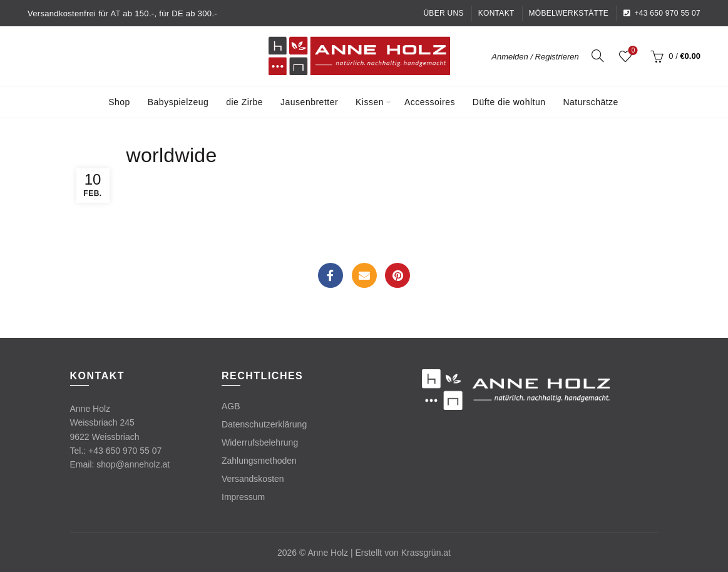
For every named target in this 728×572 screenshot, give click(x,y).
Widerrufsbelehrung (260, 442)
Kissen (370, 102)
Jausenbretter (309, 102)
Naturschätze (590, 102)
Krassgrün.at (426, 553)
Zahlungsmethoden (259, 461)
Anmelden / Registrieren (535, 57)
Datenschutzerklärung (264, 424)
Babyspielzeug (178, 102)
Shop (119, 102)
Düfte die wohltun (509, 102)
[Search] (598, 56)
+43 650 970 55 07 (662, 13)
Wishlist (632, 51)
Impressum (243, 497)
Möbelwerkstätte (569, 13)
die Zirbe (244, 102)
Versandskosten (253, 479)
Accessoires (430, 102)
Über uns (443, 13)
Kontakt (496, 13)
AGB (231, 406)
